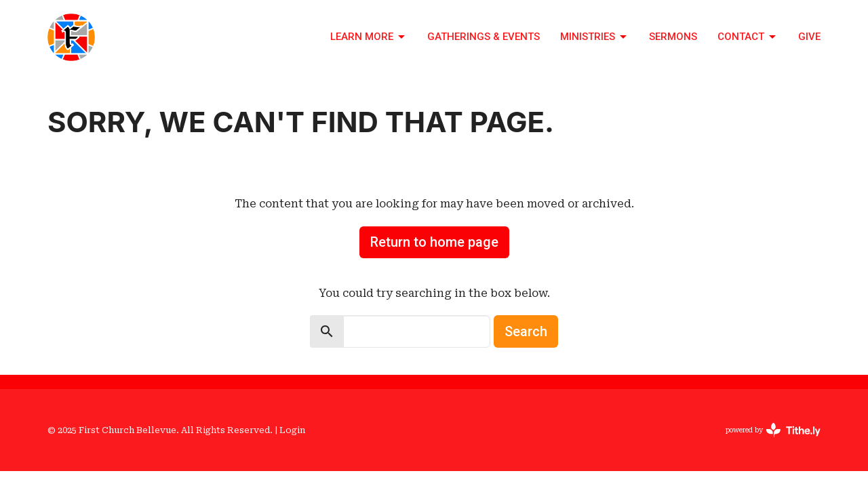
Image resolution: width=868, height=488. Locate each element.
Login (292, 430)
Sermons (673, 37)
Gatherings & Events (484, 37)
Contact (748, 37)
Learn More (369, 37)
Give (809, 37)
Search (526, 331)
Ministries (594, 37)
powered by (773, 430)
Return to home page (434, 242)
